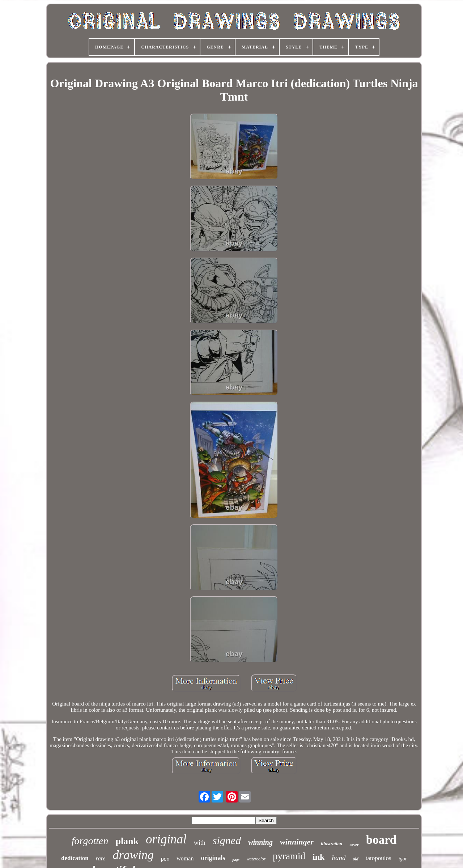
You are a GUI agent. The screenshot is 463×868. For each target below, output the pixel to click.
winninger (297, 842)
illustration (332, 844)
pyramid (289, 856)
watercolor (256, 859)
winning (260, 842)
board (381, 840)
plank (127, 841)
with (200, 843)
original (166, 839)
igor (403, 859)
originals (213, 858)
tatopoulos (379, 858)
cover (354, 844)
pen (165, 859)
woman (185, 858)
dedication (75, 858)
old (355, 859)
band (339, 858)
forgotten (90, 841)
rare (101, 858)
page (236, 860)
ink (318, 857)
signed (227, 840)
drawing (133, 855)
